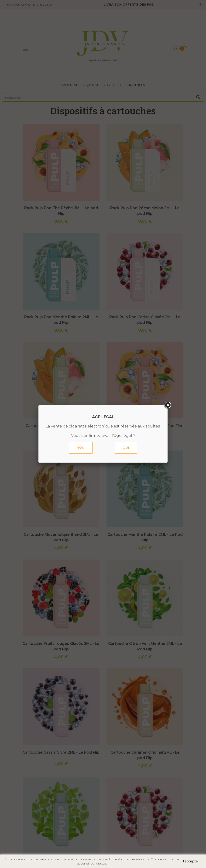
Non (81, 448)
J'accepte (190, 861)
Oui (126, 448)
